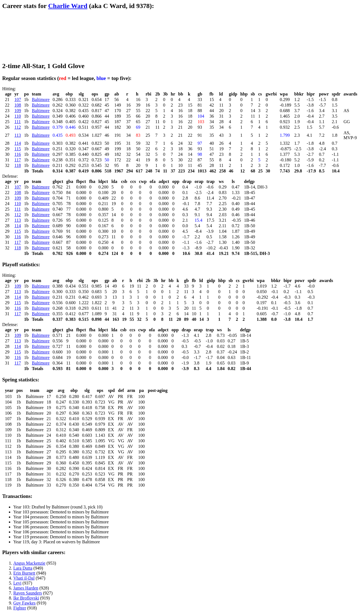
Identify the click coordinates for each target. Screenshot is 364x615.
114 (18, 143)
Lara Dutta (23, 568)
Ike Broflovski (26, 598)
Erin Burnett (24, 573)
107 (18, 100)
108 (18, 105)
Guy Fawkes (24, 603)
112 (18, 127)
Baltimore (41, 100)
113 (18, 135)
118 (18, 165)
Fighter (20, 608)
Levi (17, 583)
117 (18, 160)
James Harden (26, 588)
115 (18, 149)
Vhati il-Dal (24, 578)
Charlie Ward (68, 6)
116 (18, 154)
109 (18, 111)
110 (18, 116)
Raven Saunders (28, 593)
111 (18, 122)
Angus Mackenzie (29, 563)
